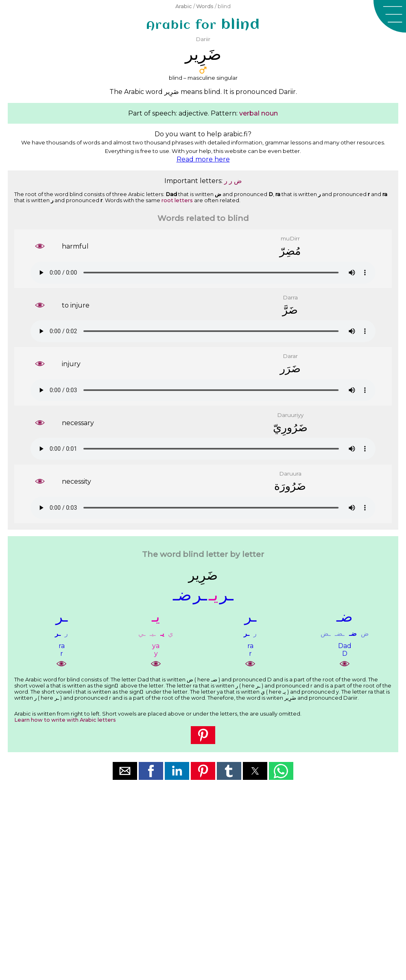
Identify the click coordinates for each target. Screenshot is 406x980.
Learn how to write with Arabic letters (65, 720)
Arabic (184, 6)
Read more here (203, 159)
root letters (177, 200)
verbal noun (259, 113)
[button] (390, 16)
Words (205, 6)
